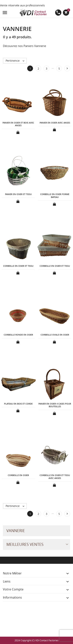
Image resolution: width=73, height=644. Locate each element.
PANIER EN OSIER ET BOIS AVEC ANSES (18, 124)
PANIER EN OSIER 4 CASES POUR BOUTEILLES (55, 405)
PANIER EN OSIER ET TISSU (18, 194)
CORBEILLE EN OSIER (18, 475)
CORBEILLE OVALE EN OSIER (55, 335)
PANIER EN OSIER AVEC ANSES (55, 123)
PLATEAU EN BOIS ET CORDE (18, 404)
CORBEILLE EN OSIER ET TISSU (18, 266)
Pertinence (16, 61)
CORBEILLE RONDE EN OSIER (18, 335)
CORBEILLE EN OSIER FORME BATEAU (55, 195)
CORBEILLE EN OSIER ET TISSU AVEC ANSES (55, 477)
